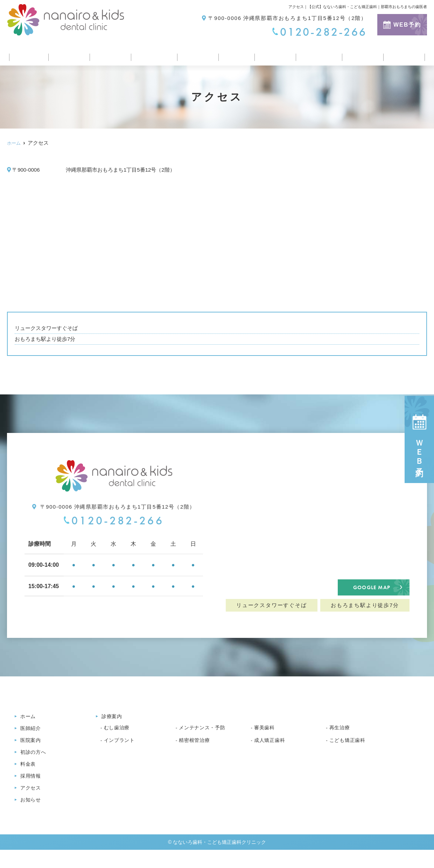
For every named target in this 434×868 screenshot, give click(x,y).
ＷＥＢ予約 (419, 439)
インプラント (122, 753)
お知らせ (404, 54)
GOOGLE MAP (372, 594)
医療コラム (318, 54)
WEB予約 (402, 25)
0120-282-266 (114, 521)
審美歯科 (266, 741)
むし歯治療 (119, 741)
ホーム (27, 54)
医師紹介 (65, 54)
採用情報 (273, 54)
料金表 (234, 54)
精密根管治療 (197, 753)
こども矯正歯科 (350, 753)
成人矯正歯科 (272, 753)
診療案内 (196, 54)
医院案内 (107, 54)
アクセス (362, 54)
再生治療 (341, 741)
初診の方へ (152, 54)
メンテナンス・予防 (205, 741)
